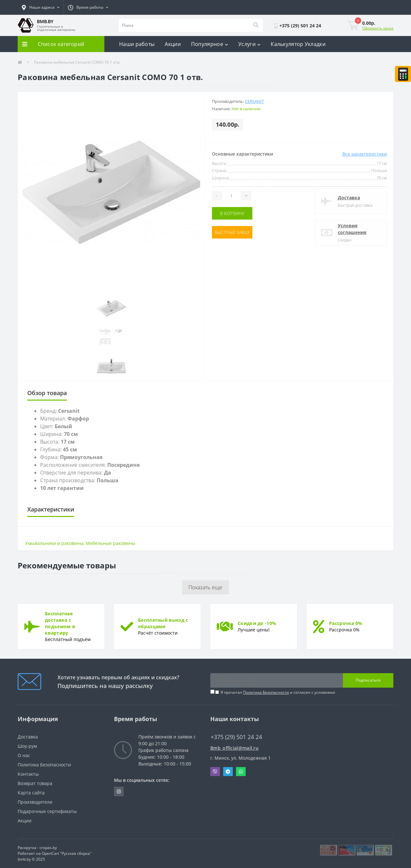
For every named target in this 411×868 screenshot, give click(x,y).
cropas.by (48, 848)
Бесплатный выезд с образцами (163, 623)
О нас (24, 755)
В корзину (232, 213)
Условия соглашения (352, 229)
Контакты (28, 774)
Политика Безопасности (266, 692)
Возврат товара (35, 783)
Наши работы (137, 44)
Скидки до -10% (257, 623)
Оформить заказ (378, 28)
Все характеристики (365, 154)
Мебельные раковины (110, 543)
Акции (173, 44)
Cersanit (254, 101)
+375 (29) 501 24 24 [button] (236, 737)
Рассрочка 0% (346, 623)
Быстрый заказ (232, 232)
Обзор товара (47, 393)
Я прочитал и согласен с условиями (278, 692)
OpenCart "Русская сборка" (67, 853)
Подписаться (368, 680)
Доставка (349, 198)
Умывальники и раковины (54, 543)
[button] (41, 7)
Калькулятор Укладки (298, 44)
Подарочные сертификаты (47, 811)
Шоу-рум (27, 746)
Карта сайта (31, 793)
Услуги (249, 44)
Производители (35, 802)
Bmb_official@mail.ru (234, 748)
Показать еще (205, 587)
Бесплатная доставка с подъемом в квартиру (60, 623)
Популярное (210, 44)
